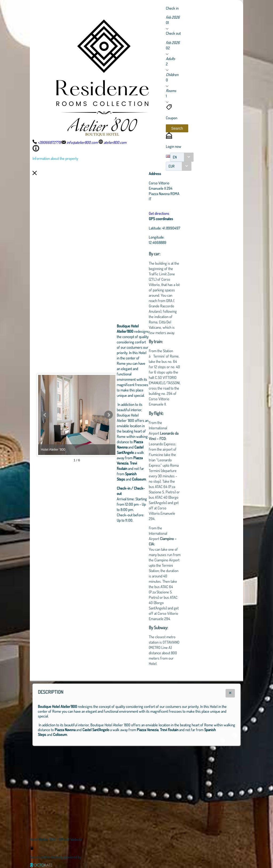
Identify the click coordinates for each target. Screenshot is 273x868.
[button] (177, 128)
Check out (173, 33)
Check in (172, 8)
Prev (45, 415)
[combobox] (182, 157)
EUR (172, 166)
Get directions (188, 213)
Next (138, 415)
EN (175, 157)
